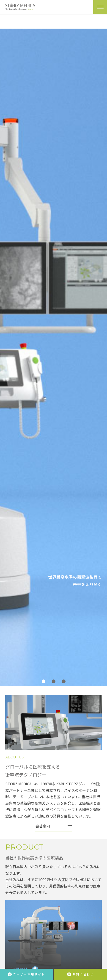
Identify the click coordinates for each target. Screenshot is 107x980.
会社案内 (43, 826)
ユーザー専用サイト (26, 974)
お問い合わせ (80, 974)
